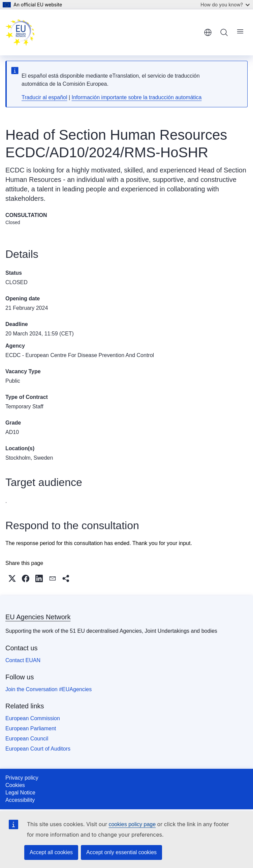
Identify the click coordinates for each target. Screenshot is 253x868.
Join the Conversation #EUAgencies (49, 689)
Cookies (15, 785)
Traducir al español (44, 97)
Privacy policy (22, 778)
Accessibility (20, 800)
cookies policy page (132, 824)
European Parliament (31, 728)
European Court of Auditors (38, 749)
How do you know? (225, 5)
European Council (27, 739)
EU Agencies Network (38, 617)
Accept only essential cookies (121, 852)
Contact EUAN (23, 660)
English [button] (208, 32)
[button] (12, 578)
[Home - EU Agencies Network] (20, 32)
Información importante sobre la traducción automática (137, 97)
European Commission (33, 718)
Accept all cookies (51, 852)
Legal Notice (20, 793)
